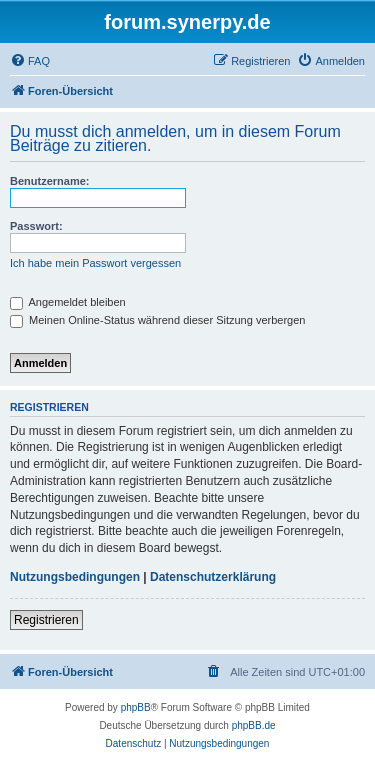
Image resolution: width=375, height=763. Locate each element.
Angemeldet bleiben (68, 302)
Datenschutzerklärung (213, 577)
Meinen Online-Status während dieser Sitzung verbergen (157, 320)
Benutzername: (49, 181)
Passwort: (36, 226)
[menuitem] (30, 61)
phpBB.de (254, 725)
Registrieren (46, 620)
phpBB (136, 707)
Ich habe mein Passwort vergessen (95, 263)
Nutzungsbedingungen (75, 577)
